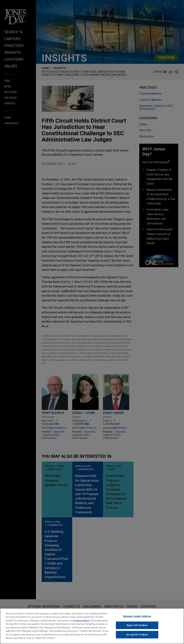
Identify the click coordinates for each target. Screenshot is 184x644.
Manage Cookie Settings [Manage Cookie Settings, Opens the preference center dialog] (137, 618)
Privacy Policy (81, 623)
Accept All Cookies (137, 637)
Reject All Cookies (137, 627)
